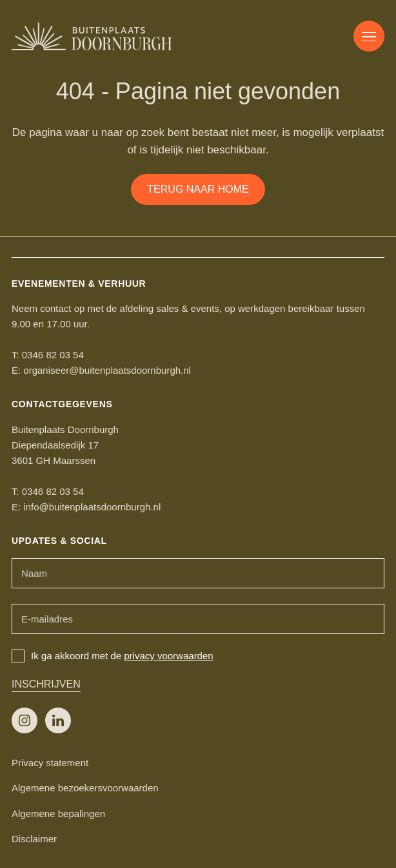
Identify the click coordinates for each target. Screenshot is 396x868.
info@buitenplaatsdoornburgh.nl (92, 507)
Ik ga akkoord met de (113, 656)
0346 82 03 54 (53, 355)
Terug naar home (198, 189)
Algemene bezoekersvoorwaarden (85, 788)
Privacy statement (50, 763)
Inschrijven (46, 684)
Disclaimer (34, 839)
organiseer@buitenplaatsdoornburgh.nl (107, 370)
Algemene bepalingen (58, 814)
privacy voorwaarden (168, 656)
